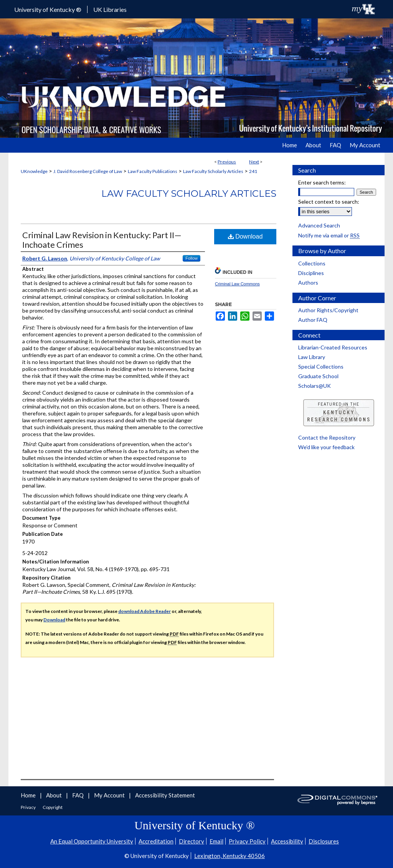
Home (29, 795)
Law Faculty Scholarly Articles (213, 171)
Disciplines (311, 273)
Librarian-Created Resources (333, 347)
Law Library (312, 357)
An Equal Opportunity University (92, 841)
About (54, 795)
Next (254, 162)
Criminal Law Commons (237, 284)
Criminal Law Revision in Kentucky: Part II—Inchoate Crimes (102, 240)
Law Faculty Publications (153, 171)
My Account (110, 795)
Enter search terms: (322, 182)
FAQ (78, 795)
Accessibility (287, 841)
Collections (312, 263)
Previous (227, 162)
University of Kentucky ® (48, 9)
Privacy (29, 807)
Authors (308, 282)
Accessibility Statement (165, 795)
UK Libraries (110, 9)
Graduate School (318, 376)
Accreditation (156, 841)
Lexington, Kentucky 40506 (230, 856)
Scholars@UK (315, 386)
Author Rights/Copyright (328, 310)
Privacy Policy (247, 841)
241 (253, 171)
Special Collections (321, 366)
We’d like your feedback (326, 447)
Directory (192, 841)
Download (245, 236)
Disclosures (324, 841)
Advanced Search (319, 225)
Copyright (53, 807)
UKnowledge (34, 171)
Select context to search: (329, 202)
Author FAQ (313, 320)
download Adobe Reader (144, 611)
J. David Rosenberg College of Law (88, 171)
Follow (192, 258)
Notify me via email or (329, 235)
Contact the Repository (327, 437)
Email (216, 841)
